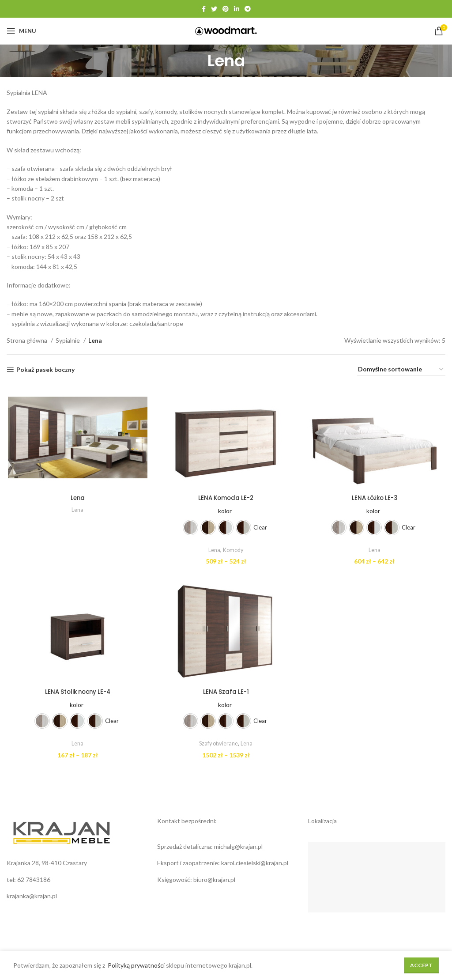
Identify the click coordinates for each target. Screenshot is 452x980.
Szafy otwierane (219, 745)
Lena (77, 499)
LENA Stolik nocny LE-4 (77, 693)
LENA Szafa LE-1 (226, 693)
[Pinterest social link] (226, 9)
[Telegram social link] (248, 9)
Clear (260, 528)
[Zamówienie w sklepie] (401, 370)
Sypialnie (68, 340)
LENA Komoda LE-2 (226, 499)
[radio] (190, 528)
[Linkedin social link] (237, 9)
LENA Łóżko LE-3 (375, 499)
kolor (225, 512)
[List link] (75, 881)
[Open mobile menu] (21, 31)
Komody (233, 551)
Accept (421, 965)
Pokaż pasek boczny (45, 370)
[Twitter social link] (214, 9)
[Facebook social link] (204, 9)
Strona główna (28, 340)
